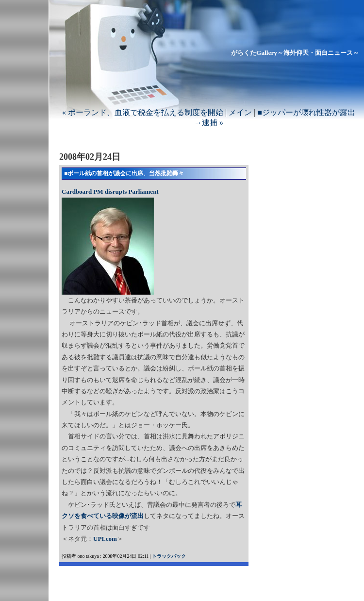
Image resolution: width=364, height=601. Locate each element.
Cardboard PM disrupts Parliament (110, 192)
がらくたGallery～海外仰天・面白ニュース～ (295, 53)
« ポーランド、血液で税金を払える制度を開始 (143, 112)
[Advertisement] (173, 581)
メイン (240, 112)
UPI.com (105, 539)
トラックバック (169, 556)
